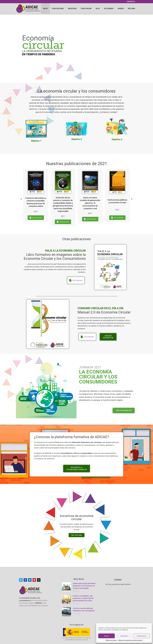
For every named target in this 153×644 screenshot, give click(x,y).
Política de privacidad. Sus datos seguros (130, 640)
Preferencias (142, 636)
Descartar (124, 636)
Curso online (86, 9)
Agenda (121, 9)
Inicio (45, 9)
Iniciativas (72, 9)
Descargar (37, 218)
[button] (21, 199)
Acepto (107, 636)
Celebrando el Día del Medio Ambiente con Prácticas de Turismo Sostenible (84, 586)
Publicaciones (58, 9)
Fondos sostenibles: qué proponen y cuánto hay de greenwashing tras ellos (83, 598)
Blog (98, 9)
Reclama (131, 9)
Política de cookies (111, 640)
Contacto (131, 2)
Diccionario (109, 9)
